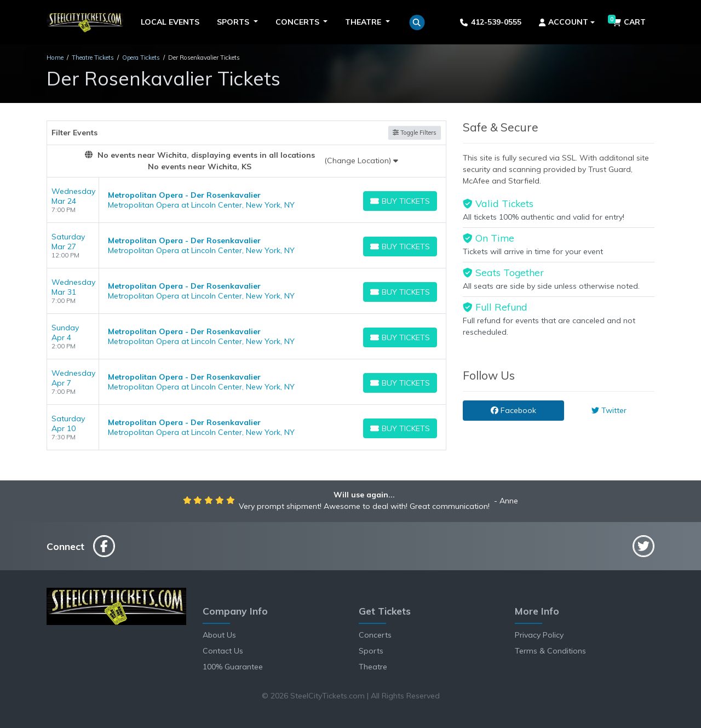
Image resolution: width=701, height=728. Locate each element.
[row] (246, 200)
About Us (219, 635)
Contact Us (223, 651)
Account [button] (564, 22)
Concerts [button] (298, 22)
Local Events (170, 22)
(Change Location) (361, 160)
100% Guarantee (233, 667)
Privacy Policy (539, 635)
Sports (371, 651)
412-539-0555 (490, 22)
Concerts (375, 635)
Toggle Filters (415, 133)
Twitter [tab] (609, 410)
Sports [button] (234, 22)
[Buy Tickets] (400, 201)
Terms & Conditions (550, 651)
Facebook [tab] (513, 410)
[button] (417, 22)
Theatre (373, 667)
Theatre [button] (364, 22)
